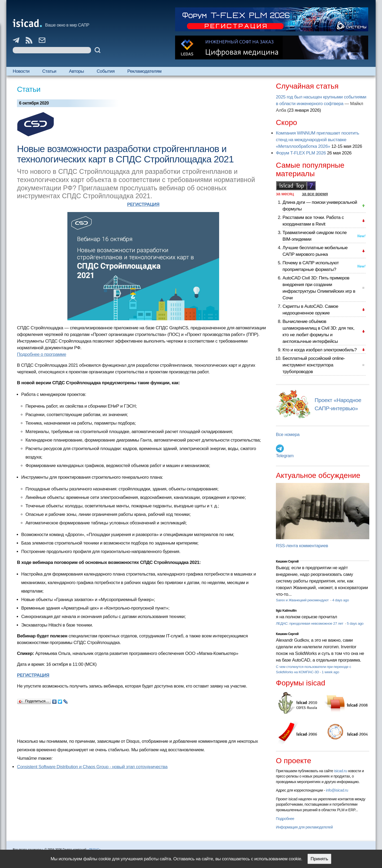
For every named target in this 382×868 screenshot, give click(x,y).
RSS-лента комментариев (302, 546)
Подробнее (285, 819)
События (106, 71)
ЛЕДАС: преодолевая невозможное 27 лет (310, 623)
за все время (315, 194)
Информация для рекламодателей (304, 827)
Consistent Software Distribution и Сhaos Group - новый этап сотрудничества (92, 767)
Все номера (288, 435)
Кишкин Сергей (287, 562)
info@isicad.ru (337, 790)
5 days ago (355, 623)
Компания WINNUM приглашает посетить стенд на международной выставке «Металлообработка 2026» (318, 140)
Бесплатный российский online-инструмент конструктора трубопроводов (314, 365)
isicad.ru (340, 771)
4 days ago (340, 600)
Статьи (49, 71)
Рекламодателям (144, 71)
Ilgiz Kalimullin (286, 611)
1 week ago (331, 672)
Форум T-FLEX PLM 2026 (301, 153)
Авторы (76, 71)
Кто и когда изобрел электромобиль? (320, 350)
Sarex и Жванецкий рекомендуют (303, 600)
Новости (21, 71)
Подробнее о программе (42, 354)
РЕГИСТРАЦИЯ (143, 204)
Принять (319, 859)
